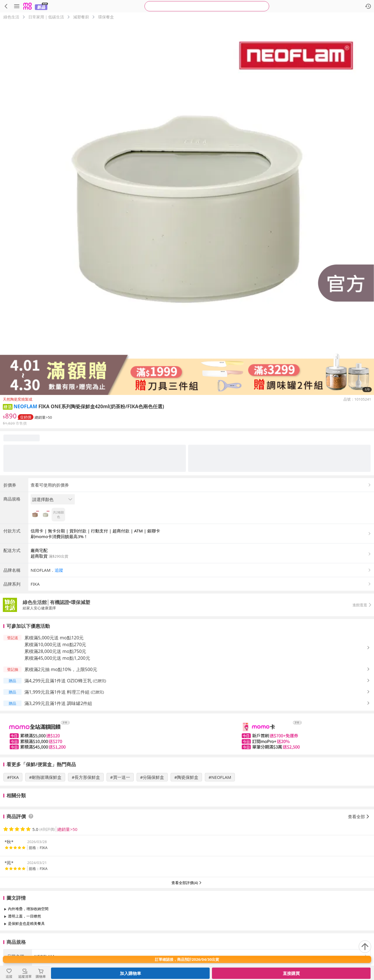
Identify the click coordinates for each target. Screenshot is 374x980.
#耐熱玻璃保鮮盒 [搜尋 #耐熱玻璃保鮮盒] (45, 777)
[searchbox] (207, 6)
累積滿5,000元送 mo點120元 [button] (54, 638)
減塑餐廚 (81, 17)
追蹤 (59, 570)
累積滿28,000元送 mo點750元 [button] (55, 651)
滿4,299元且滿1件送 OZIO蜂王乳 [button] (58, 681)
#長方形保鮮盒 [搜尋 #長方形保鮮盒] (86, 777)
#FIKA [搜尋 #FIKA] (13, 777)
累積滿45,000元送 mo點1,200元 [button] (57, 658)
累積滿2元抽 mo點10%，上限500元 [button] (61, 669)
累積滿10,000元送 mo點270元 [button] (55, 644)
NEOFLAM (25, 406)
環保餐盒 (106, 17)
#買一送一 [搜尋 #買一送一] (120, 777)
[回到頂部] (365, 947)
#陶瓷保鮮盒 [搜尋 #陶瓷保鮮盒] (186, 777)
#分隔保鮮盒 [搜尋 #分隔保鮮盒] (152, 777)
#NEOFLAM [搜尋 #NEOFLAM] (220, 777)
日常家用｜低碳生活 (46, 17)
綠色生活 (11, 17)
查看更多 (187, 936)
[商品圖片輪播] (187, 208)
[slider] (187, 734)
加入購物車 (130, 973)
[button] (8, 406)
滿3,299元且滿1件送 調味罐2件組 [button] (58, 703)
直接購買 (291, 973)
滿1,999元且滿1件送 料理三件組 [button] (57, 692)
